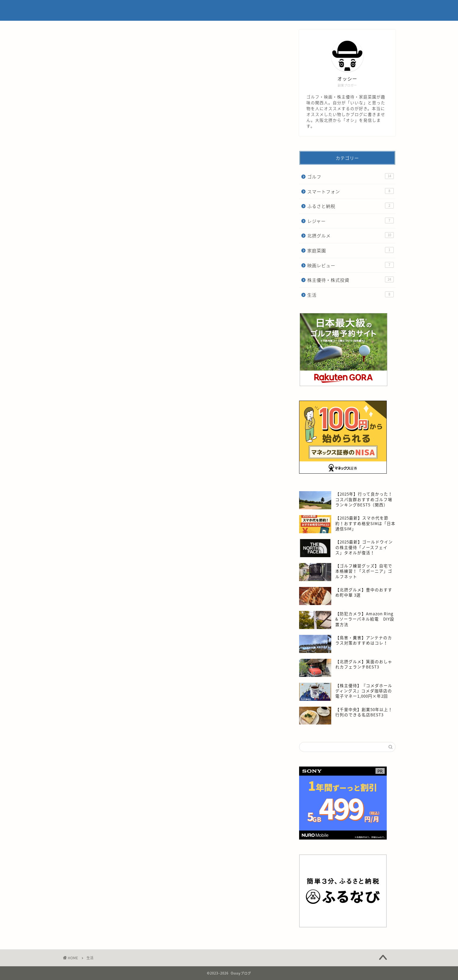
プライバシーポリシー (322, 9)
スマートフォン (351, 191)
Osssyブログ (80, 11)
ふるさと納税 (351, 206)
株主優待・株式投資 (351, 280)
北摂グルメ (351, 236)
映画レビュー (351, 265)
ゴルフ (351, 177)
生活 (351, 295)
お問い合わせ (367, 9)
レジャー (351, 221)
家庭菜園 (351, 250)
